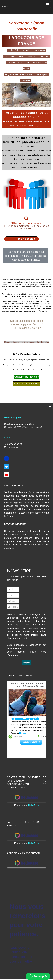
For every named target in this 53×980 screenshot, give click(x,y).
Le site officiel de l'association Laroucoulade (26, 50)
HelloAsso (34, 805)
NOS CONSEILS (26, 239)
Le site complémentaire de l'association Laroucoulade (27, 56)
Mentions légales (13, 418)
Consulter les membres (27, 377)
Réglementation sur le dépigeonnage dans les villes (26, 342)
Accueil (6, 7)
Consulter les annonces (26, 384)
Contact (8, 438)
